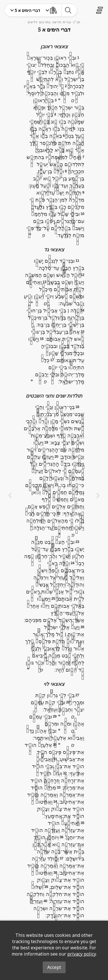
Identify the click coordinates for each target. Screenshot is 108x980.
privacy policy (82, 954)
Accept (54, 967)
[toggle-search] (68, 10)
